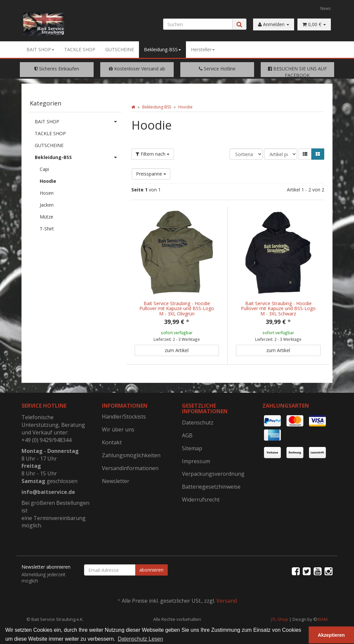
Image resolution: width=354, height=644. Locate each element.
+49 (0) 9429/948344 (46, 440)
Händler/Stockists (124, 417)
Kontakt (112, 442)
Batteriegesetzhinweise (211, 487)
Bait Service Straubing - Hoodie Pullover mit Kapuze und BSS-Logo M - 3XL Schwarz (278, 308)
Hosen (47, 193)
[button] (305, 154)
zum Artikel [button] (177, 350)
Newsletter (116, 481)
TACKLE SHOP (80, 49)
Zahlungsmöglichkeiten (131, 455)
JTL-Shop (280, 619)
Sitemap (192, 448)
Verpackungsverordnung (213, 474)
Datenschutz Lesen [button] (140, 639)
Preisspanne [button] (151, 174)
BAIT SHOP (40, 49)
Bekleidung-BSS (162, 49)
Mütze (46, 217)
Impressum (196, 461)
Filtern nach (153, 154)
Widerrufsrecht (201, 500)
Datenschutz (198, 423)
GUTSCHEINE (120, 49)
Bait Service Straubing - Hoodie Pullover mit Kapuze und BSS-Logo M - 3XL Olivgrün (177, 308)
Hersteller (203, 49)
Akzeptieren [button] (332, 635)
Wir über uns (118, 429)
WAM (322, 619)
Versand (227, 601)
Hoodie (48, 181)
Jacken (47, 205)
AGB (187, 435)
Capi (44, 169)
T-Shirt (47, 229)
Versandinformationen (130, 468)
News (326, 8)
